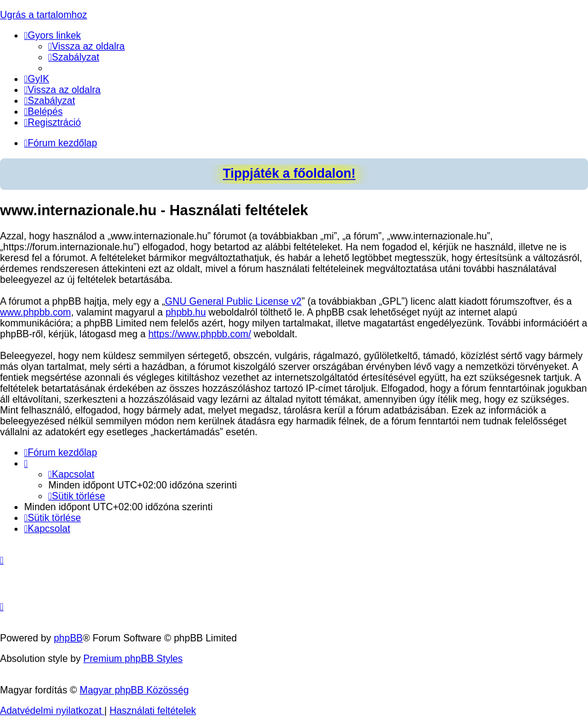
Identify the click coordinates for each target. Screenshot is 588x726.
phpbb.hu (186, 312)
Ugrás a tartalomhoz (44, 15)
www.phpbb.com (35, 312)
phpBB (68, 638)
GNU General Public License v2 (233, 301)
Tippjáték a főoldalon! (289, 173)
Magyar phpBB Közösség (134, 690)
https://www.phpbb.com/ (199, 334)
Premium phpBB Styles (133, 659)
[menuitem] (87, 46)
